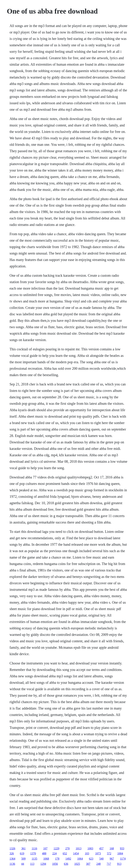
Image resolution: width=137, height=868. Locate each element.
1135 (34, 859)
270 (67, 848)
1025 (77, 864)
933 (122, 848)
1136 (12, 864)
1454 (76, 853)
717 (109, 864)
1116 (34, 848)
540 (102, 859)
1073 (98, 853)
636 (66, 864)
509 (23, 859)
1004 (120, 853)
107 (45, 848)
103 (87, 853)
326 (12, 853)
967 (112, 859)
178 (57, 859)
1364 (12, 859)
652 (65, 853)
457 (101, 848)
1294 (43, 864)
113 (32, 864)
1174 (123, 859)
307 (88, 864)
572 (109, 853)
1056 (55, 864)
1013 (78, 848)
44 (23, 864)
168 (112, 848)
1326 (12, 848)
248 (98, 864)
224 (54, 853)
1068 (46, 859)
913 (119, 864)
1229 (56, 848)
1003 (90, 848)
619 (22, 853)
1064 (80, 859)
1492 (68, 859)
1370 (33, 853)
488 (44, 853)
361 (23, 848)
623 (91, 859)
